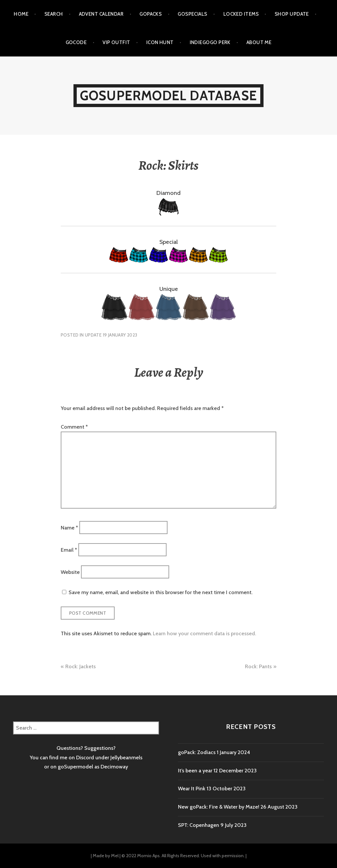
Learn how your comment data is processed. (204, 633)
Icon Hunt (160, 42)
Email (69, 550)
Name (69, 527)
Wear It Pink (192, 789)
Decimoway (114, 767)
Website (70, 572)
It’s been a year (195, 771)
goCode (76, 42)
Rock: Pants (258, 666)
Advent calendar (101, 14)
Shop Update (292, 14)
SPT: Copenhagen (199, 825)
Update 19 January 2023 (111, 335)
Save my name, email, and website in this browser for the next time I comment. (160, 592)
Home (21, 14)
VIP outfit (116, 42)
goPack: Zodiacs (197, 752)
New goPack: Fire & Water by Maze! (219, 807)
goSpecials (193, 14)
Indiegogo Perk (210, 42)
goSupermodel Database (168, 95)
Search (54, 14)
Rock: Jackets (80, 666)
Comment (74, 427)
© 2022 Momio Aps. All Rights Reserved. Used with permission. (183, 856)
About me (259, 42)
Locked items (241, 14)
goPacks (151, 14)
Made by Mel (106, 856)
